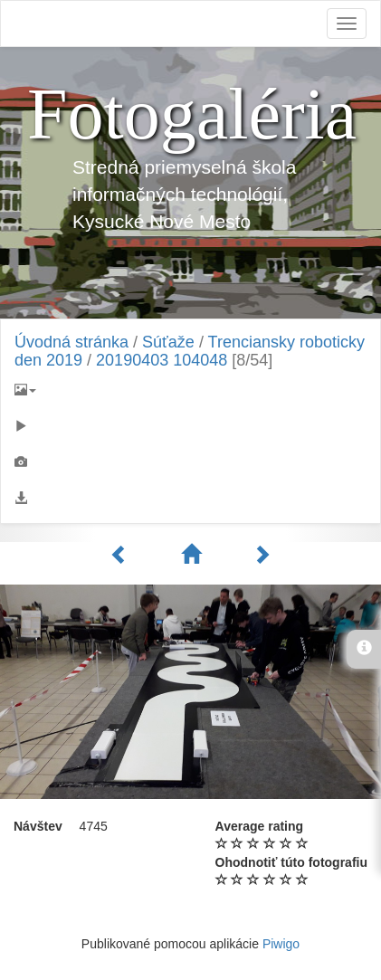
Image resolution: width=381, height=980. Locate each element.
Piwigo (281, 944)
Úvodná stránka (71, 342)
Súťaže (168, 342)
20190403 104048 (162, 360)
